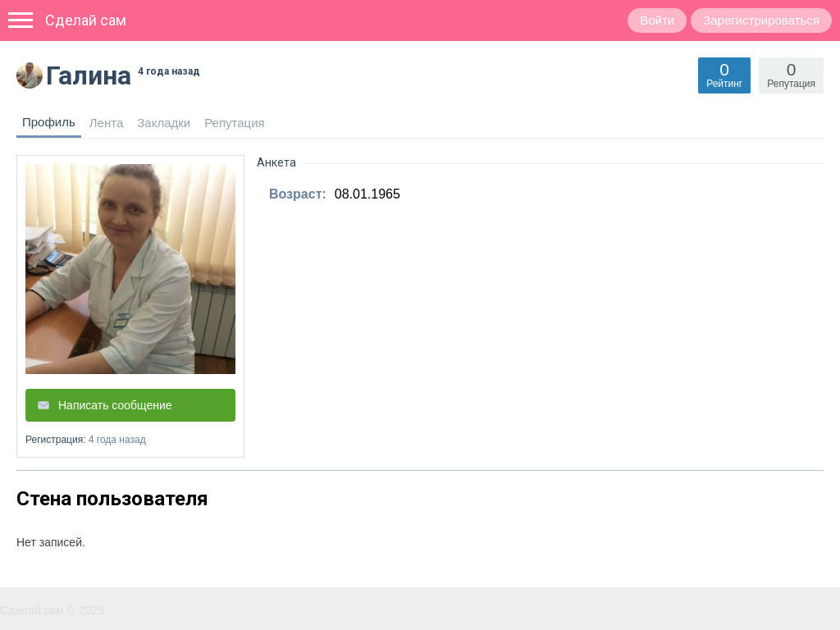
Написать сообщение (115, 405)
